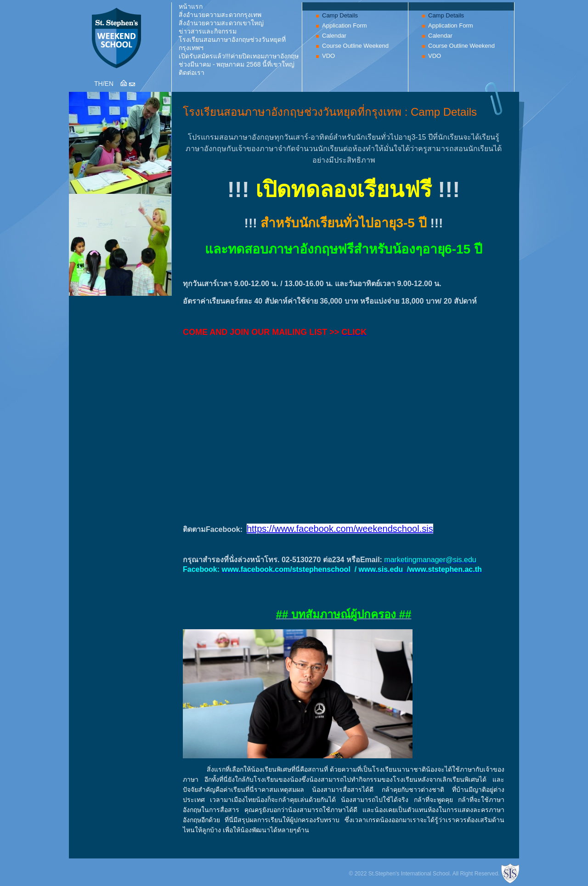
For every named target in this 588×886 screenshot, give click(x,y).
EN (109, 84)
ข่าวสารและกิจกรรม (208, 31)
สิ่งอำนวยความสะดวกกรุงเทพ (220, 15)
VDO (328, 56)
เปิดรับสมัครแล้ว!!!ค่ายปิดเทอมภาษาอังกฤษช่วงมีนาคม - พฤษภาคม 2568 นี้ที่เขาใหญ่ (239, 60)
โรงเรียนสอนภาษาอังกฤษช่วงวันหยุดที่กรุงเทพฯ (232, 44)
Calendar (334, 36)
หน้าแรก (191, 6)
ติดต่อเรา (192, 73)
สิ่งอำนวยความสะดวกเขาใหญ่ (221, 23)
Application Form (345, 25)
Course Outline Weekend (355, 46)
